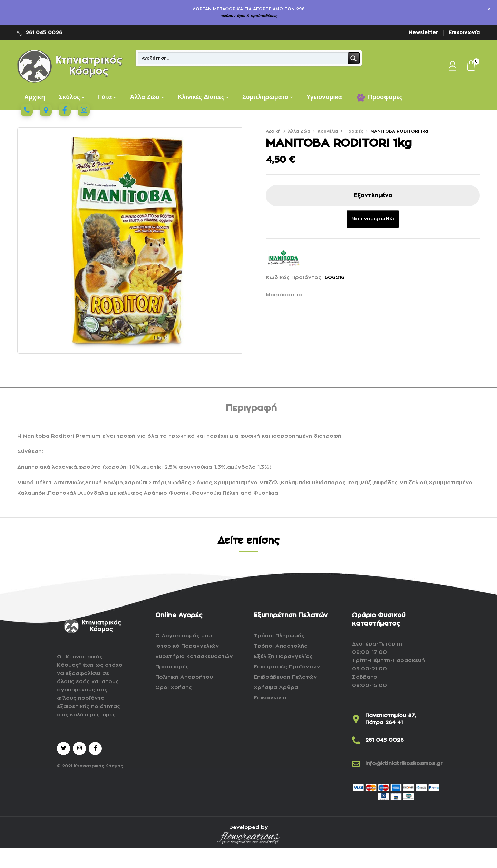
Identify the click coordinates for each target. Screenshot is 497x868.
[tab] (251, 409)
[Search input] (243, 58)
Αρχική (273, 131)
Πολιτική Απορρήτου (184, 677)
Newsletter (423, 32)
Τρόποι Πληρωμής (279, 636)
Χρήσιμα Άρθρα (276, 688)
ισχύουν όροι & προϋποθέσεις (249, 16)
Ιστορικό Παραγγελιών (187, 646)
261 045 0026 (44, 32)
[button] (471, 66)
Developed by (248, 827)
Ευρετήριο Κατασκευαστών (194, 656)
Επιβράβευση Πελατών (285, 677)
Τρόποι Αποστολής (280, 646)
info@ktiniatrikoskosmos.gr (404, 764)
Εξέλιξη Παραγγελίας (283, 656)
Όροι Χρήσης (174, 688)
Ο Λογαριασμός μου (184, 636)
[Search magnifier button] (354, 58)
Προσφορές (172, 667)
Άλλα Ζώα (299, 131)
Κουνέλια (328, 131)
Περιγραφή (251, 408)
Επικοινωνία (464, 32)
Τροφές (354, 131)
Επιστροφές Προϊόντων (287, 667)
